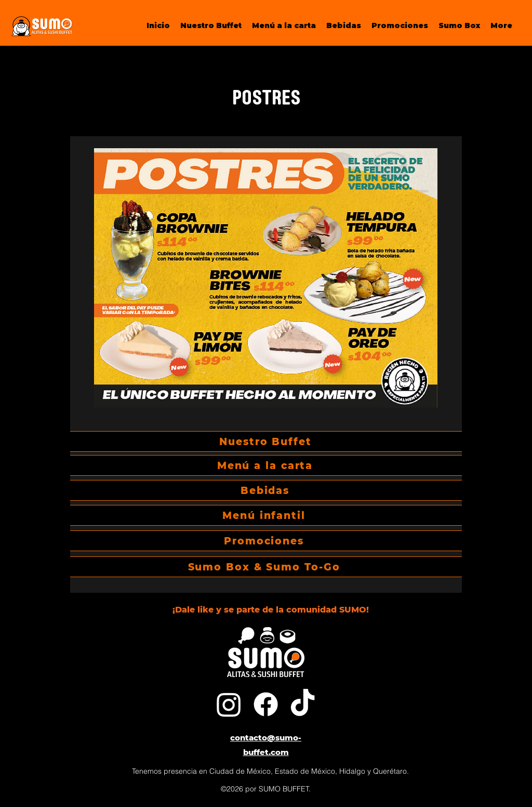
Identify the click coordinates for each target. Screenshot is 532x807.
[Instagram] (229, 704)
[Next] (441, 365)
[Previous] (91, 365)
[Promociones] (264, 541)
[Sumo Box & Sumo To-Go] (264, 567)
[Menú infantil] (264, 515)
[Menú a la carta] (265, 465)
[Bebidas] (265, 490)
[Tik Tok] (303, 704)
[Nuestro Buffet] (266, 441)
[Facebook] (266, 704)
